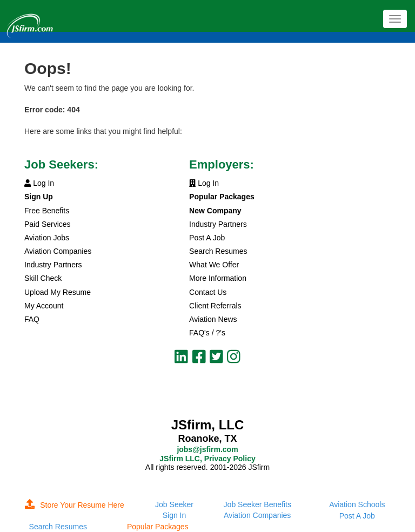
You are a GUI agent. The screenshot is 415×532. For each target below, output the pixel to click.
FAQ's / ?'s (207, 333)
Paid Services (48, 224)
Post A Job (207, 238)
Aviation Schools (357, 504)
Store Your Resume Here (75, 505)
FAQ (32, 319)
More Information (218, 278)
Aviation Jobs (47, 238)
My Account (44, 306)
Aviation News (213, 319)
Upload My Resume (58, 292)
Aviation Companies (58, 251)
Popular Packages (158, 527)
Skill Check (43, 278)
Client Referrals (215, 306)
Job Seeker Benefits (257, 504)
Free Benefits (47, 211)
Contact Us (208, 292)
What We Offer (214, 265)
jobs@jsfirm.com (207, 449)
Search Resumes (218, 251)
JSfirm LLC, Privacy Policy (207, 459)
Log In (39, 183)
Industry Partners (53, 265)
